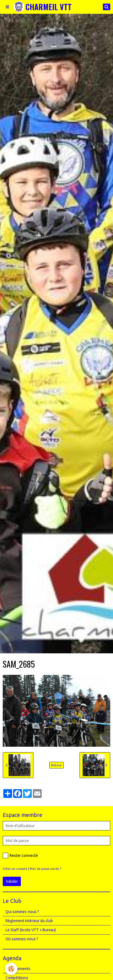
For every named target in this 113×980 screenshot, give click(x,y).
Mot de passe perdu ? (46, 869)
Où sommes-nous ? (22, 939)
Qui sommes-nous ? (22, 912)
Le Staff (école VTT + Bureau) (31, 930)
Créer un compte (15, 869)
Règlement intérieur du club (29, 921)
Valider (12, 881)
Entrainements (18, 969)
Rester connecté (20, 856)
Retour (56, 765)
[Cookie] (11, 969)
